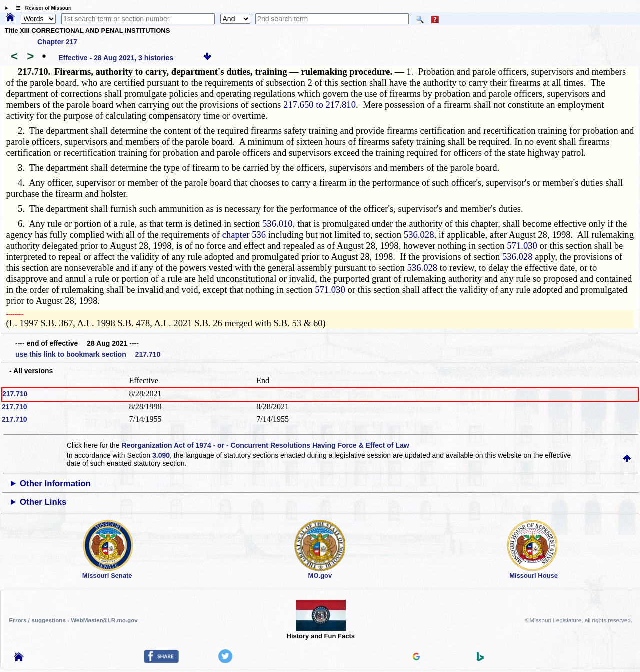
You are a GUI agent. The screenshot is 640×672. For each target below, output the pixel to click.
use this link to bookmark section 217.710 (88, 354)
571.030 (522, 245)
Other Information (55, 484)
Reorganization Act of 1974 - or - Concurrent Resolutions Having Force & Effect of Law (265, 445)
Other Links (43, 502)
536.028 (419, 234)
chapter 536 (244, 234)
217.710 (15, 394)
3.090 (161, 455)
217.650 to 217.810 (320, 105)
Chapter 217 (57, 42)
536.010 (278, 223)
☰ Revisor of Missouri (41, 8)
